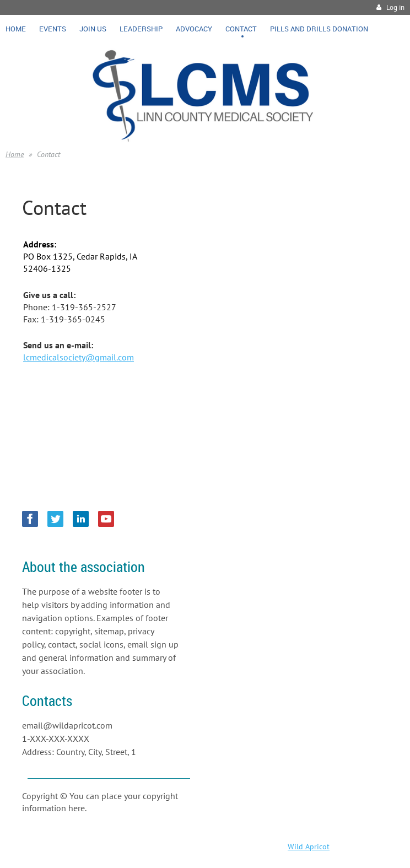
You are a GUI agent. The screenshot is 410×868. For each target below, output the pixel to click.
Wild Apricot (309, 847)
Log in (395, 7)
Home (15, 154)
